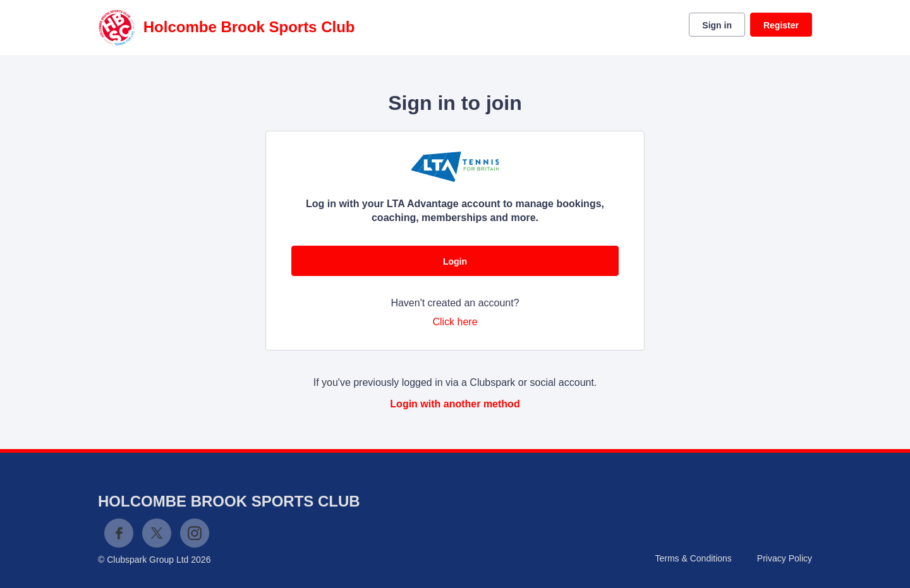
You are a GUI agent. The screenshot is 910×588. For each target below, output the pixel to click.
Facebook (119, 533)
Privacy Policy (785, 558)
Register (781, 25)
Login (455, 261)
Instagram (195, 533)
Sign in (717, 25)
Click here (455, 322)
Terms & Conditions (693, 558)
